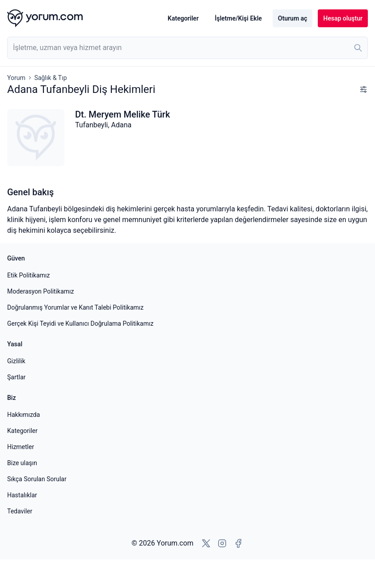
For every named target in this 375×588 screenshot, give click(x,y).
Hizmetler (21, 447)
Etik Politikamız (28, 275)
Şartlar (16, 377)
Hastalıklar (22, 495)
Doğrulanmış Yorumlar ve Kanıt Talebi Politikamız (75, 307)
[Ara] (358, 48)
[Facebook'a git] (238, 543)
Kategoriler (183, 18)
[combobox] (187, 48)
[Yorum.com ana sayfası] (45, 18)
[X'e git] (206, 543)
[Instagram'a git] (222, 543)
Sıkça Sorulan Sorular (37, 479)
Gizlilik (16, 361)
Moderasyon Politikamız (40, 291)
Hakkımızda (23, 415)
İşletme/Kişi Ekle (238, 18)
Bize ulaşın (22, 463)
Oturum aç (293, 18)
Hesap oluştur (343, 18)
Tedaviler (20, 511)
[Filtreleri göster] (363, 89)
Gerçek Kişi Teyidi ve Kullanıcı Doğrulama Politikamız (80, 323)
